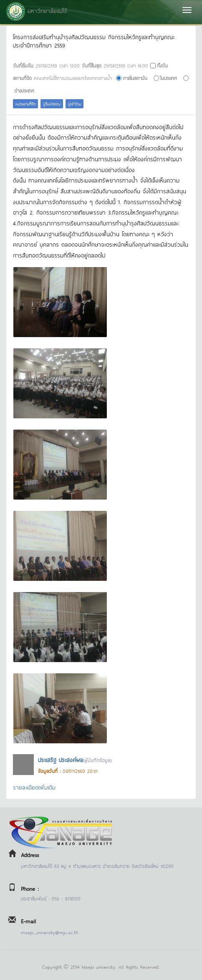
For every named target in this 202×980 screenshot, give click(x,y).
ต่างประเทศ (24, 90)
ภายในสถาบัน (135, 78)
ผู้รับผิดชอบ (52, 104)
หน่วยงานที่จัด (25, 104)
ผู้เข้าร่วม (74, 104)
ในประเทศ (169, 78)
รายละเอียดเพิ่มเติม (34, 787)
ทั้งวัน (162, 65)
